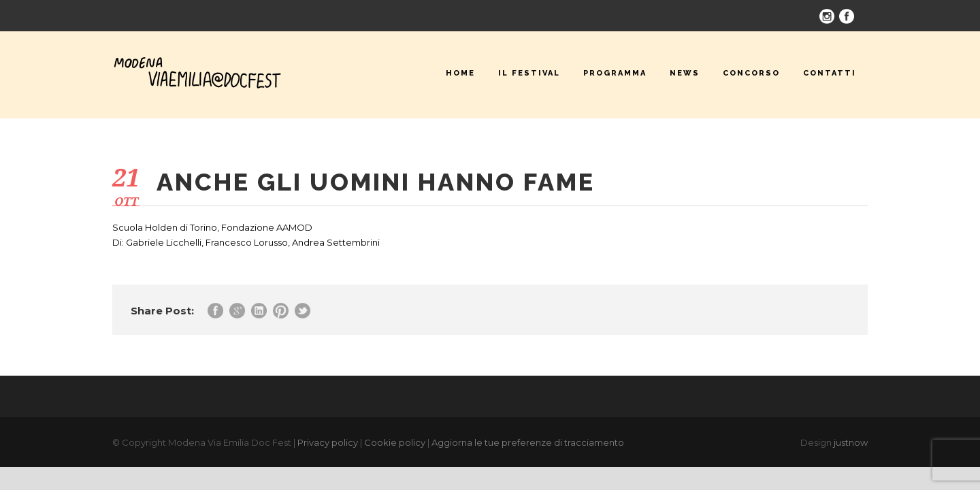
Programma (615, 73)
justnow (851, 442)
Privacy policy (328, 442)
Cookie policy (395, 442)
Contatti (830, 73)
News (685, 73)
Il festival (529, 73)
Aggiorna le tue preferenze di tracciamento (528, 442)
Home (460, 73)
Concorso (751, 73)
